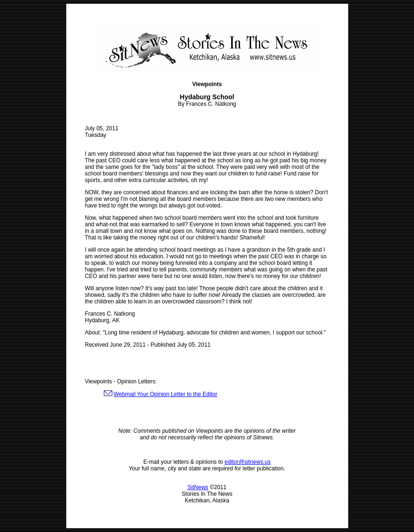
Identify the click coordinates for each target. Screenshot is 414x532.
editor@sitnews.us (248, 462)
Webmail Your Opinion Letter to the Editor (166, 394)
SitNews (198, 487)
